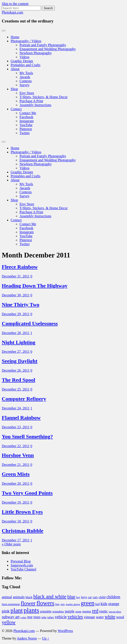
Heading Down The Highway (35, 286)
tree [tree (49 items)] (30, 617)
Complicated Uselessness (30, 323)
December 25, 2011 (16, 389)
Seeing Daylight (20, 361)
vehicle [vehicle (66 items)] (61, 617)
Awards (25, 77)
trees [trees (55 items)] (37, 617)
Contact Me (28, 113)
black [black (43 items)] (29, 597)
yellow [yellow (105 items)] (9, 622)
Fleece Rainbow (20, 267)
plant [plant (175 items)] (17, 610)
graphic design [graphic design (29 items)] (73, 604)
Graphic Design (22, 61)
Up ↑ (46, 638)
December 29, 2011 (16, 314)
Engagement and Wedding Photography (48, 49)
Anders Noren (27, 638)
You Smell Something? (27, 437)
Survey (24, 85)
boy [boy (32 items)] (78, 597)
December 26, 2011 (16, 370)
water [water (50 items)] (100, 617)
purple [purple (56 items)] (70, 611)
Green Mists (16, 474)
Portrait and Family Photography (43, 45)
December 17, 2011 (16, 540)
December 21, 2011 (16, 465)
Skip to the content (15, 4)
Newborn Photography (36, 53)
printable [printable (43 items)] (46, 611)
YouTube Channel (23, 569)
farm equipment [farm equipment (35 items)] (11, 604)
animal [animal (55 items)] (7, 597)
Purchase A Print (31, 101)
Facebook (26, 117)
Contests (26, 81)
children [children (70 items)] (113, 597)
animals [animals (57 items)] (19, 597)
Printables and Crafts (25, 65)
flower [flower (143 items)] (28, 603)
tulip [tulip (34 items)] (44, 617)
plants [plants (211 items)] (31, 610)
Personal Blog (21, 561)
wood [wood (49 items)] (120, 617)
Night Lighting (19, 342)
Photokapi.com (12, 12)
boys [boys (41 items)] (84, 597)
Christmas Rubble (22, 531)
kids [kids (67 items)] (104, 604)
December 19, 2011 (16, 502)
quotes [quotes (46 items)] (87, 611)
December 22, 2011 (16, 446)
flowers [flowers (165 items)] (45, 603)
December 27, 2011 (16, 352)
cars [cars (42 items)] (95, 597)
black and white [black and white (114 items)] (50, 596)
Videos (24, 57)
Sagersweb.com (22, 565)
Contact (16, 109)
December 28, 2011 (16, 333)
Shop (14, 89)
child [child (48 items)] (102, 597)
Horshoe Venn (18, 455)
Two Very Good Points (27, 493)
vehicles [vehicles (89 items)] (75, 617)
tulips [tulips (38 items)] (51, 617)
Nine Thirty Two (21, 305)
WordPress (65, 631)
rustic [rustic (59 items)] (104, 611)
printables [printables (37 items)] (58, 611)
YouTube (26, 125)
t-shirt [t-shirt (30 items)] (23, 617)
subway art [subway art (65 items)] (11, 617)
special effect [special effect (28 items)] (115, 612)
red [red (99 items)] (95, 611)
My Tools (26, 73)
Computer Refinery (24, 399)
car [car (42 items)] (90, 597)
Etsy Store (27, 93)
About (15, 69)
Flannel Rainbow (21, 418)
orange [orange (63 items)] (114, 604)
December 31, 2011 (16, 276)
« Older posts (11, 544)
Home (15, 37)
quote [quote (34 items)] (78, 612)
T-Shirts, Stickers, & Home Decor (44, 97)
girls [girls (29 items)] (63, 604)
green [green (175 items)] (88, 603)
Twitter (25, 133)
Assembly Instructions (35, 105)
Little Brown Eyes (22, 512)
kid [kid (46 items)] (97, 604)
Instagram (27, 121)
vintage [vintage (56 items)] (89, 617)
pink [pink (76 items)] (6, 611)
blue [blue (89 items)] (71, 597)
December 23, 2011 (16, 427)
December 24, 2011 (16, 408)
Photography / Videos (26, 41)
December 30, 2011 (16, 295)
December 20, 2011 (16, 483)
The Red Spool (19, 380)
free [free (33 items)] (57, 604)
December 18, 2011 (16, 521)
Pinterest (26, 129)
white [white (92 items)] (110, 617)
